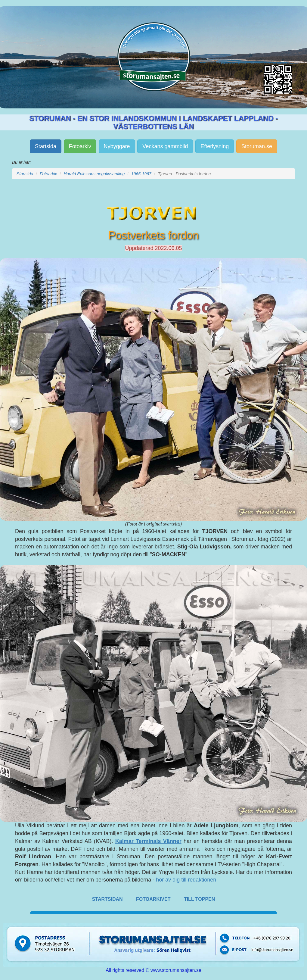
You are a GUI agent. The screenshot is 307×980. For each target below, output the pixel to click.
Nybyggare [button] (117, 146)
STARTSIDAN (107, 899)
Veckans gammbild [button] (165, 146)
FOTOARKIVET (153, 899)
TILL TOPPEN (199, 899)
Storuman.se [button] (257, 146)
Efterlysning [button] (215, 146)
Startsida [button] (46, 146)
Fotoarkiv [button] (80, 146)
